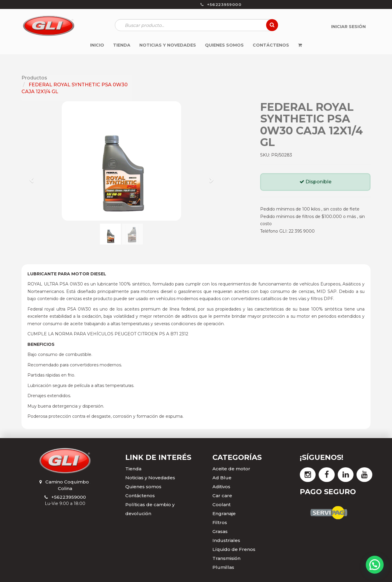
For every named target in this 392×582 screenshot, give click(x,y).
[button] (34, 177)
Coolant (222, 505)
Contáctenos (140, 496)
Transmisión (226, 558)
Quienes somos (143, 487)
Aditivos (221, 487)
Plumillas (223, 567)
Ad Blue (222, 478)
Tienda (133, 469)
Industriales (226, 540)
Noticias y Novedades (150, 478)
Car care (222, 496)
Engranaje (224, 513)
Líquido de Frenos (234, 549)
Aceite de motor (231, 469)
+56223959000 (69, 497)
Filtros (220, 522)
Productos (34, 78)
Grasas (220, 531)
